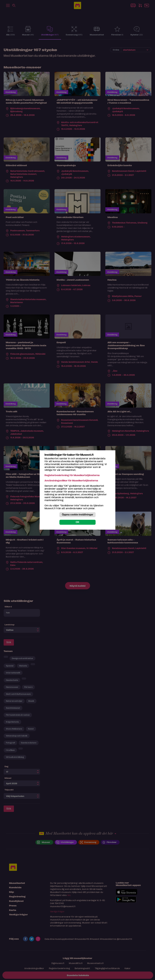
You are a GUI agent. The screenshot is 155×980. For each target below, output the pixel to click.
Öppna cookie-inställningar (77, 515)
